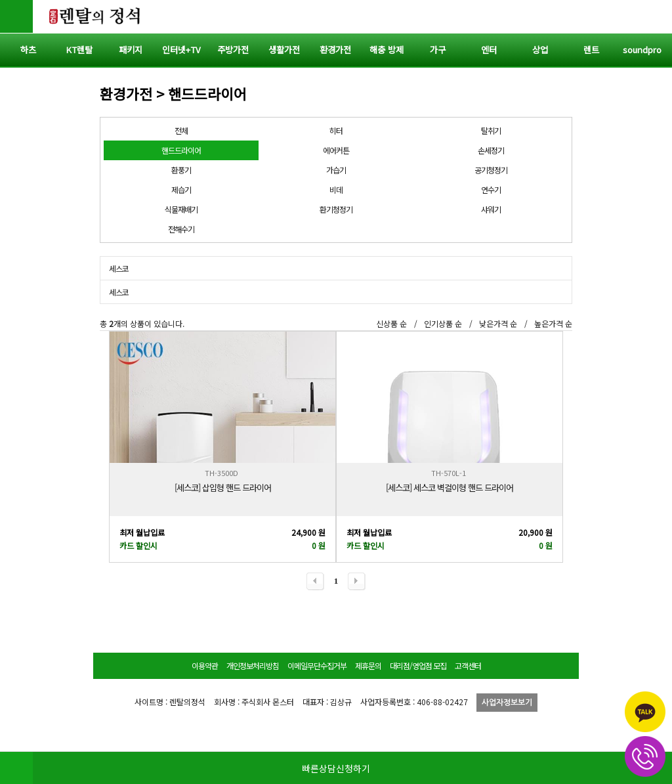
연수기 (491, 189)
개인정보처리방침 (253, 665)
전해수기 (181, 229)
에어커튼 (336, 150)
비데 (336, 189)
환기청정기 (336, 209)
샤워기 (491, 209)
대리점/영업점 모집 (418, 665)
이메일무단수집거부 (317, 665)
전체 (181, 130)
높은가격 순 (553, 323)
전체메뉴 (656, 16)
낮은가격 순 (498, 323)
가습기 (336, 170)
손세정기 (491, 150)
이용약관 (205, 665)
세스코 (119, 268)
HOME (16, 768)
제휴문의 (368, 665)
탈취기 (491, 130)
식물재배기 (181, 209)
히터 (336, 130)
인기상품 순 (443, 323)
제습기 (181, 189)
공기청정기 (491, 170)
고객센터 (468, 665)
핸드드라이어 (181, 150)
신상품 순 (391, 323)
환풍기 (181, 170)
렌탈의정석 (95, 16)
